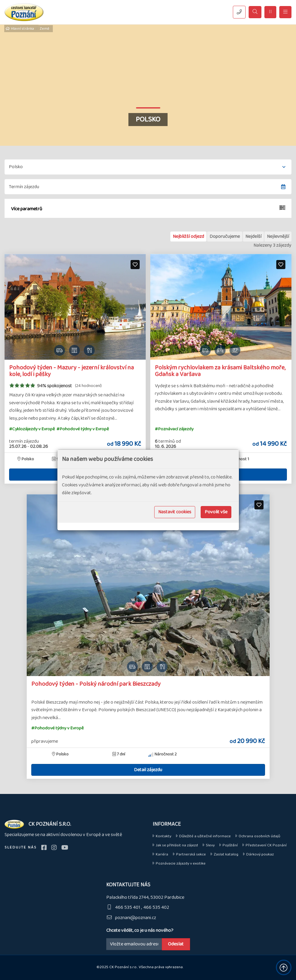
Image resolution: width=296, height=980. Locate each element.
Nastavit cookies (175, 512)
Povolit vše (216, 512)
